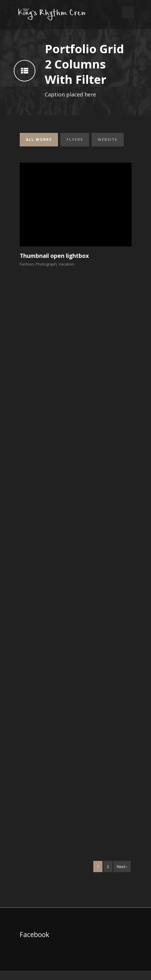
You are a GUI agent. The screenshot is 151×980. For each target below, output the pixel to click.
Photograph (46, 264)
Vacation (66, 264)
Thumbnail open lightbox (54, 256)
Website (108, 140)
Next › (122, 867)
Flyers (75, 140)
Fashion (27, 264)
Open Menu (128, 12)
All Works (39, 140)
